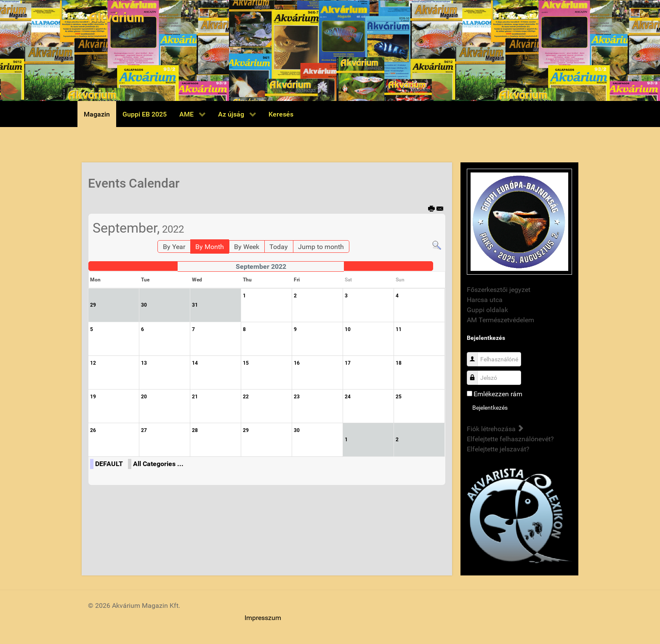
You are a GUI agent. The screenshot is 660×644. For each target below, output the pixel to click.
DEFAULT (109, 464)
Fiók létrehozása (495, 429)
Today (279, 247)
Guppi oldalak (487, 310)
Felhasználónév (475, 355)
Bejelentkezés (490, 408)
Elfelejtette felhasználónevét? (510, 439)
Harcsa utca (485, 300)
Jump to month (321, 247)
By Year (174, 247)
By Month (210, 247)
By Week (247, 247)
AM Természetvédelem (500, 320)
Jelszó (475, 373)
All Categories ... (158, 464)
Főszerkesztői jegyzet (499, 290)
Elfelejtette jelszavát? (498, 449)
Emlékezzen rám (498, 394)
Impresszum (263, 618)
